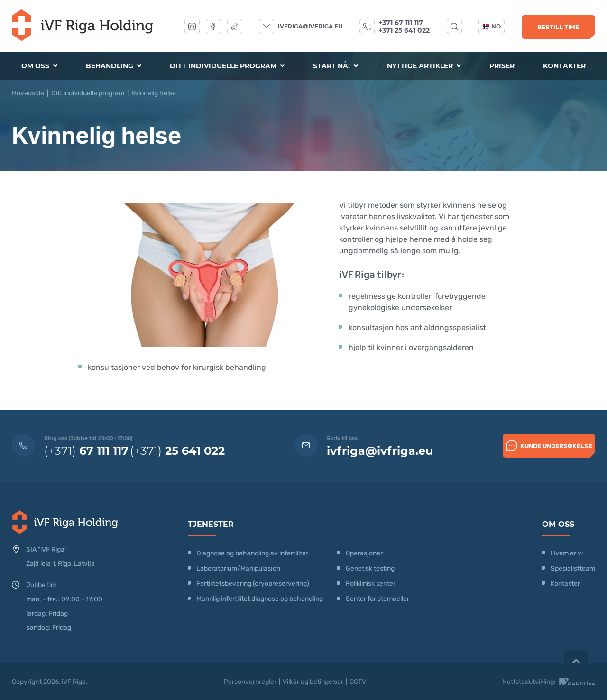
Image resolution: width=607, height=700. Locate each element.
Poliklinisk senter (371, 584)
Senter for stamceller (377, 599)
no (492, 26)
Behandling (114, 66)
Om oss (39, 66)
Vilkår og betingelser (313, 682)
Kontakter (564, 66)
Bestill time (558, 27)
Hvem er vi (567, 553)
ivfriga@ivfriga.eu (310, 26)
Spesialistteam (573, 568)
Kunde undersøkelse (549, 445)
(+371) (86, 451)
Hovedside (28, 93)
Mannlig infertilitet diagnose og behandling (260, 599)
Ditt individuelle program (227, 66)
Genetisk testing (370, 568)
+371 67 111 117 (401, 23)
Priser (502, 66)
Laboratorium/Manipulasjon (238, 568)
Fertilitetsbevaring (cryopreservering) (253, 584)
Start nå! (336, 66)
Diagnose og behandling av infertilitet (252, 553)
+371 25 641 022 (404, 30)
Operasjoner (364, 553)
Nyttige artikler (424, 66)
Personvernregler (250, 682)
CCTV (358, 682)
